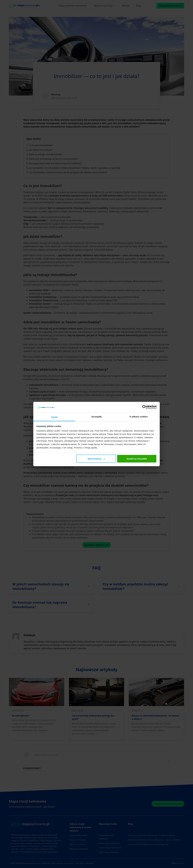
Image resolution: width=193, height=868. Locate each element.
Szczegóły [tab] (96, 416)
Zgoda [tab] (54, 417)
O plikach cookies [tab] (139, 416)
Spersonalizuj (96, 459)
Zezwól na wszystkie (137, 459)
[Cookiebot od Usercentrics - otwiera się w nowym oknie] (144, 407)
